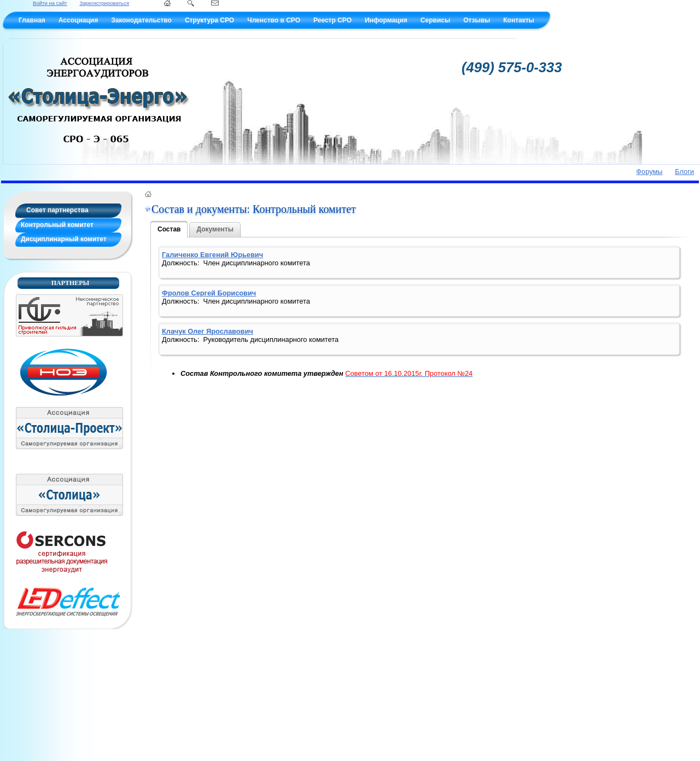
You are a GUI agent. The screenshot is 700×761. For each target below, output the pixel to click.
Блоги (684, 172)
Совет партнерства (57, 210)
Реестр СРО (332, 20)
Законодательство (141, 20)
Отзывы (477, 20)
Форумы (649, 172)
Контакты (519, 20)
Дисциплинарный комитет (64, 239)
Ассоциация (78, 20)
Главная (32, 20)
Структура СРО (209, 20)
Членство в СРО (274, 20)
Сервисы (435, 20)
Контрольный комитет (57, 225)
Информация (386, 20)
